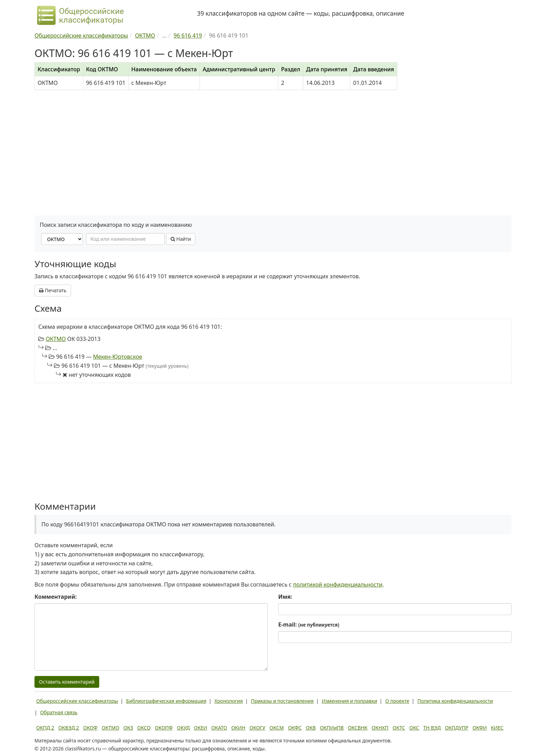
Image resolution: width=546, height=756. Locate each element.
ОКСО (144, 728)
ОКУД (183, 728)
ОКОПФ (164, 728)
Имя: (285, 597)
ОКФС (295, 728)
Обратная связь (59, 712)
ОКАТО (219, 728)
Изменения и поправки (349, 701)
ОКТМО (56, 339)
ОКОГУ (258, 728)
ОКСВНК (358, 728)
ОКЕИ (201, 728)
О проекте (397, 701)
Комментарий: (56, 597)
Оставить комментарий (67, 682)
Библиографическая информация (166, 701)
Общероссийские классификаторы (77, 701)
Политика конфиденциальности (455, 701)
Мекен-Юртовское (118, 357)
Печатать (53, 290)
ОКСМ (277, 728)
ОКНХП (380, 728)
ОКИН (238, 728)
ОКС (414, 728)
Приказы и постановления (282, 701)
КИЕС (497, 728)
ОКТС (399, 728)
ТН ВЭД (432, 728)
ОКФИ (480, 728)
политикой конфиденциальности (338, 584)
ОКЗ (128, 728)
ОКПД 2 (45, 728)
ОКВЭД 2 (69, 728)
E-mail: (309, 624)
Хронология (229, 701)
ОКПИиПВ (332, 728)
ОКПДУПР (457, 728)
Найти (181, 239)
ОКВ (311, 728)
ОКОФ (90, 728)
